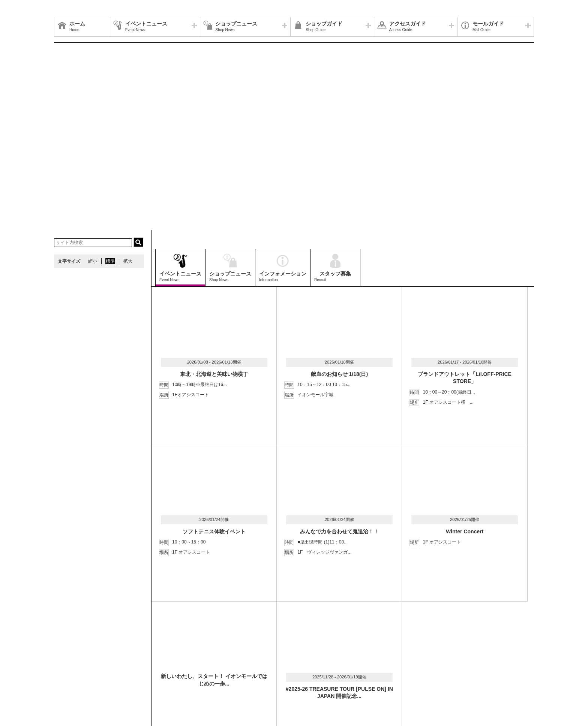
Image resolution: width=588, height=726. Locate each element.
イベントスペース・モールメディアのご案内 (358, 665)
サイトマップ (72, 665)
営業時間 (102, 665)
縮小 (93, 261)
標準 (110, 261)
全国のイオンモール (78, 674)
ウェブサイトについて (167, 665)
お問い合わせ (425, 665)
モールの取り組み (173, 674)
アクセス (128, 665)
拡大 (128, 261)
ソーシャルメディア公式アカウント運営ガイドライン (252, 665)
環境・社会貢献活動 (127, 674)
